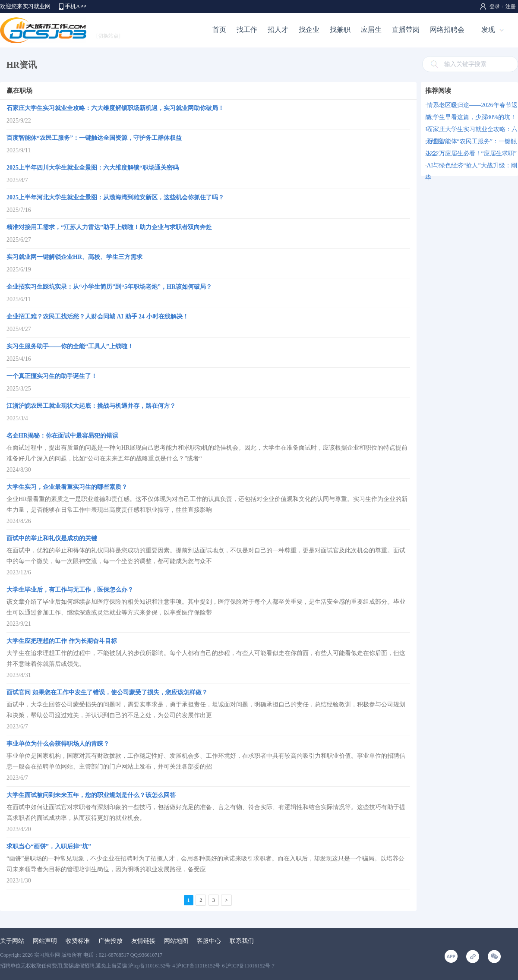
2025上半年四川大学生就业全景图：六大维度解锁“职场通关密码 (93, 168)
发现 (488, 30)
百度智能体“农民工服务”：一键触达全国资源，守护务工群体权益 (94, 138)
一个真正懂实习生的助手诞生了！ (52, 376)
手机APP (76, 6)
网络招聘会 (447, 30)
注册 (511, 6)
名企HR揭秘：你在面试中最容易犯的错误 (62, 436)
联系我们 (242, 941)
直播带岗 (406, 30)
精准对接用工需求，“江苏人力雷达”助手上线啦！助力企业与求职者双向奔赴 (109, 227)
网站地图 (176, 941)
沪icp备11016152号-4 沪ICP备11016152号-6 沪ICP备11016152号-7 (201, 966)
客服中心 (209, 941)
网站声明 (45, 941)
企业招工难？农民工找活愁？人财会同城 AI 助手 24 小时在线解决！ (98, 317)
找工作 (247, 30)
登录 (495, 6)
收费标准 (78, 941)
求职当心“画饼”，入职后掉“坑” (49, 846)
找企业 (309, 30)
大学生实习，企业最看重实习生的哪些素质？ (67, 487)
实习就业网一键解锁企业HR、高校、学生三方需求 (74, 257)
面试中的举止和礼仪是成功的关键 (52, 538)
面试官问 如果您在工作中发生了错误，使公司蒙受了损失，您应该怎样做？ (107, 692)
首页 (219, 30)
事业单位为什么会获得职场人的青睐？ (58, 744)
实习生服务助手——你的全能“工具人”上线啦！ (70, 346)
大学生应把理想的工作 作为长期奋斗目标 (62, 641)
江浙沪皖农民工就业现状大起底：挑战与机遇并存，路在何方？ (91, 406)
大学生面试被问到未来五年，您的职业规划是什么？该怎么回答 (91, 795)
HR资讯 (22, 65)
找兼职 (340, 30)
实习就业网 (47, 955)
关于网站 (12, 941)
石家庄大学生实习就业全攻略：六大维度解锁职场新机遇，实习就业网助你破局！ (115, 108)
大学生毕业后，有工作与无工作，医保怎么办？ (70, 590)
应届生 (371, 30)
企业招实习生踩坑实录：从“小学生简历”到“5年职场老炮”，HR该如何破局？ (109, 287)
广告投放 (111, 941)
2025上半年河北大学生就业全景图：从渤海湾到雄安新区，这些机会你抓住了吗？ (115, 197)
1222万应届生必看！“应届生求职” (472, 153)
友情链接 (143, 941)
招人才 (278, 30)
